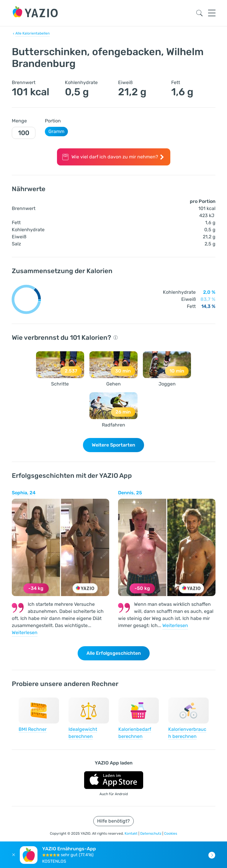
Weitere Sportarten (113, 445)
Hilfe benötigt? (113, 821)
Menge (19, 121)
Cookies (171, 833)
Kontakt (132, 833)
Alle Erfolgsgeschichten (114, 653)
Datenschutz (151, 833)
